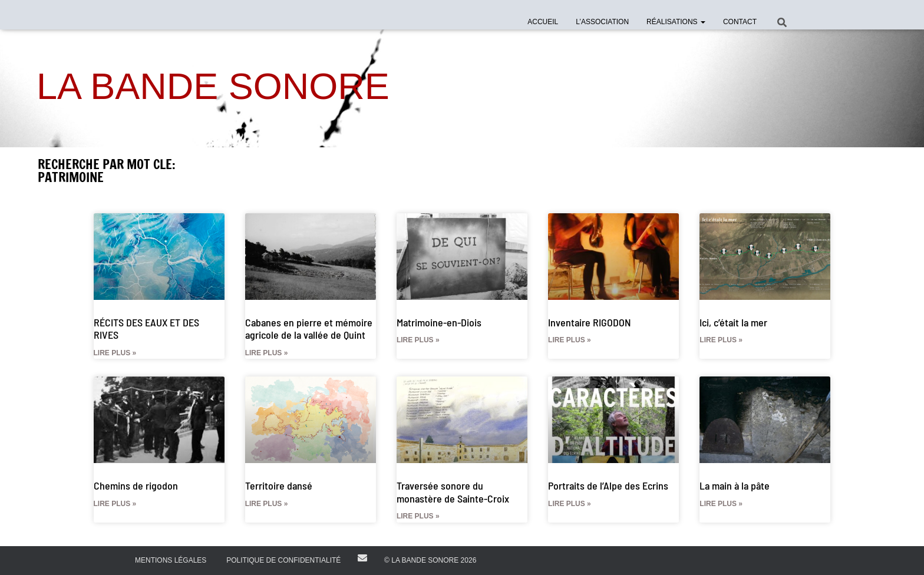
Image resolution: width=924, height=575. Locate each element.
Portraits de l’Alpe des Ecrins (608, 485)
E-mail (362, 558)
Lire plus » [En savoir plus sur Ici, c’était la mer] (721, 340)
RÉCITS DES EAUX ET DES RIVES (146, 329)
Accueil (543, 22)
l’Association (602, 22)
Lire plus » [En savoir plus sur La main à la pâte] (721, 504)
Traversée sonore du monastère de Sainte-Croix (453, 492)
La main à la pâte (735, 485)
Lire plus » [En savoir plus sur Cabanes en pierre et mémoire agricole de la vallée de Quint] (267, 353)
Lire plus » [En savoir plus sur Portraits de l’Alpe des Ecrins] (570, 504)
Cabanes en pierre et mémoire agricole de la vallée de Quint (309, 329)
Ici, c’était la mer (733, 322)
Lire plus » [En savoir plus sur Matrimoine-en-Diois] (418, 340)
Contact (740, 22)
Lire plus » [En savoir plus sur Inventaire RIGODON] (570, 340)
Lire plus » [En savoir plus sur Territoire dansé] (267, 504)
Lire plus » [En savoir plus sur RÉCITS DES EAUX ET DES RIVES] (115, 353)
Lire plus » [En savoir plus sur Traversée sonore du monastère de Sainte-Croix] (418, 516)
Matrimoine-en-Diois (439, 322)
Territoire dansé (279, 485)
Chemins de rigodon (136, 485)
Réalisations (676, 22)
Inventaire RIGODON (590, 322)
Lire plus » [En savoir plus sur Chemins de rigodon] (115, 504)
